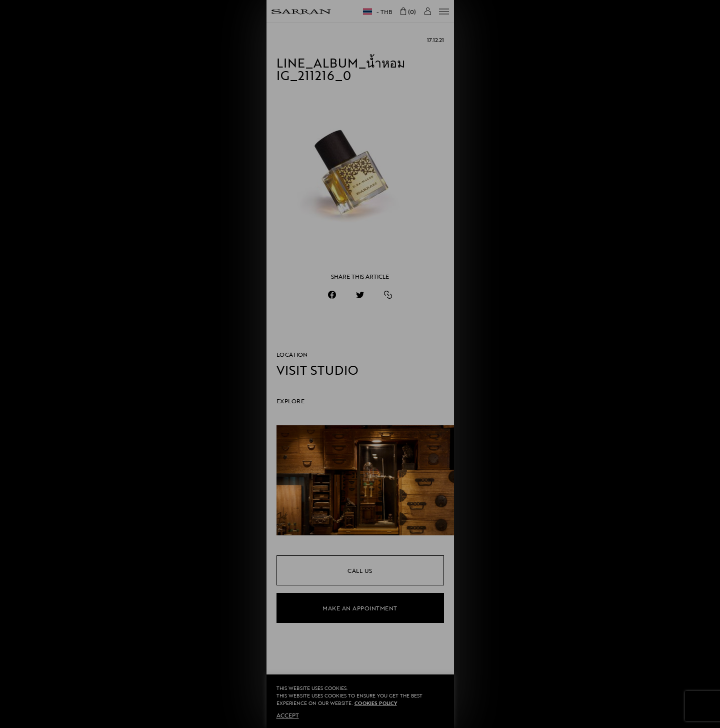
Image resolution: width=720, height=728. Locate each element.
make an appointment (360, 608)
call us (360, 570)
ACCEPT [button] (288, 715)
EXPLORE (291, 401)
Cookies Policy (376, 703)
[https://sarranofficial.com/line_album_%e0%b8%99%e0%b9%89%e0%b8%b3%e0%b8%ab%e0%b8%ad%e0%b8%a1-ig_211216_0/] (388, 295)
